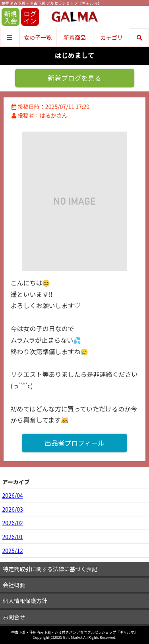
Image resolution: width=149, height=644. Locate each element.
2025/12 (13, 551)
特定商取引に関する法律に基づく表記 (50, 569)
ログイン (30, 17)
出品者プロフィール (74, 443)
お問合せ (14, 617)
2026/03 (13, 509)
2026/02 (13, 523)
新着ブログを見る (74, 78)
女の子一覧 (38, 37)
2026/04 (13, 495)
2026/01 (13, 537)
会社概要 (14, 585)
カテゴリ (112, 37)
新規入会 (10, 17)
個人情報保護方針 (25, 601)
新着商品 (75, 37)
